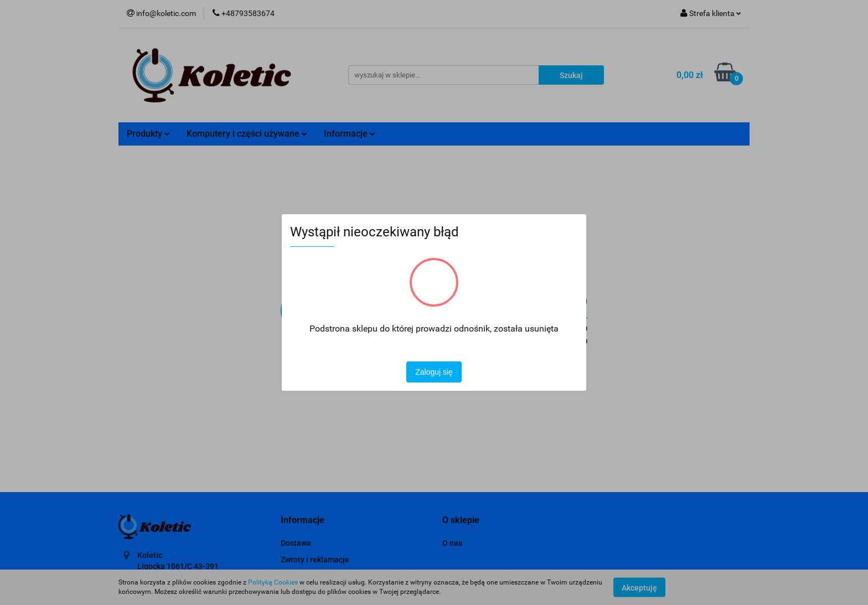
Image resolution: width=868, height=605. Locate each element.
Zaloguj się (434, 372)
